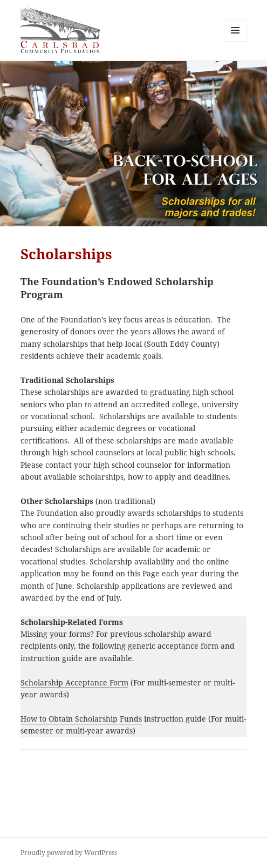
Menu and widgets (235, 41)
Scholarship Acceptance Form (74, 682)
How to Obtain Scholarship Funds (81, 719)
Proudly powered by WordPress (69, 853)
